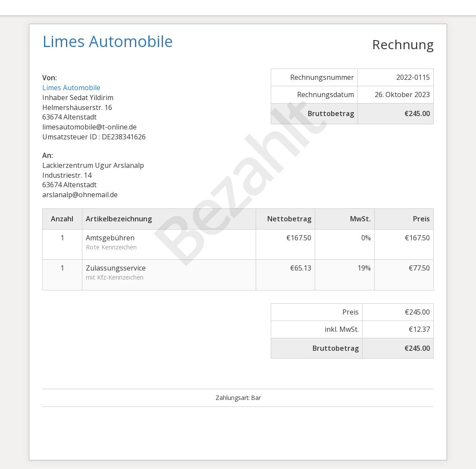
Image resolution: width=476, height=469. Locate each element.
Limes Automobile (71, 88)
